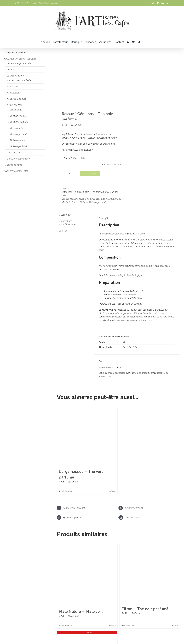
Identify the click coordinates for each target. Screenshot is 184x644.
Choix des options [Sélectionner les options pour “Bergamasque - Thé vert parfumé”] (67, 491)
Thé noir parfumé (100, 192)
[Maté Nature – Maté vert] (87, 575)
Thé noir (84, 202)
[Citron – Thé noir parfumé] (150, 574)
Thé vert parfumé (18, 146)
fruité (118, 199)
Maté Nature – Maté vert (81, 611)
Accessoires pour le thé (20, 80)
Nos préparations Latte (17, 171)
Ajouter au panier (90, 173)
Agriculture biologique (84, 199)
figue (112, 199)
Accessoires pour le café (19, 63)
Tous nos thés (15, 105)
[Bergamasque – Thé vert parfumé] (87, 437)
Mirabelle (66, 202)
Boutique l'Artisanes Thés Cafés (21, 59)
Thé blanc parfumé (19, 122)
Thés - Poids (70, 158)
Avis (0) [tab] (63, 231)
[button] (139, 42)
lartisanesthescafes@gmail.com (45, 3)
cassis (99, 199)
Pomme (75, 202)
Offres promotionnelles (18, 159)
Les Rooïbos (15, 93)
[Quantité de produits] (70, 173)
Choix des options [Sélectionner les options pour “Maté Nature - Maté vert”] (67, 625)
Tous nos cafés (14, 165)
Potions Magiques (17, 99)
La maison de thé (82, 192)
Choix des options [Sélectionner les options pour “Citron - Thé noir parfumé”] (129, 625)
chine (106, 199)
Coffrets (11, 70)
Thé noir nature (17, 128)
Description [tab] (65, 215)
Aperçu (113, 491)
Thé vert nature (17, 140)
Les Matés (13, 87)
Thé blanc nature (18, 116)
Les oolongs (16, 110)
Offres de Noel (14, 153)
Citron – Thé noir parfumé (145, 609)
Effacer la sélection (111, 165)
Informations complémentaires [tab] (68, 223)
